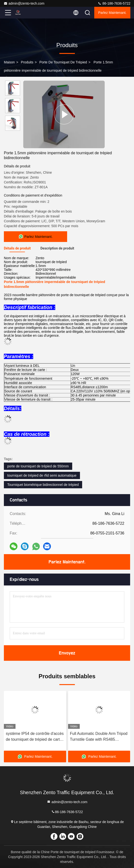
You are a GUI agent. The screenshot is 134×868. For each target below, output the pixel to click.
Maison (9, 62)
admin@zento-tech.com (24, 3)
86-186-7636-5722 (114, 3)
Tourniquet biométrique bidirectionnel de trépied (43, 485)
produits (27, 62)
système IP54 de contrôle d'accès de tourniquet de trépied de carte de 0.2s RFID (35, 737)
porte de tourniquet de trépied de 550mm (38, 466)
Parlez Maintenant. (112, 13)
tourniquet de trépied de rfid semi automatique (42, 475)
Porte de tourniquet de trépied (63, 62)
